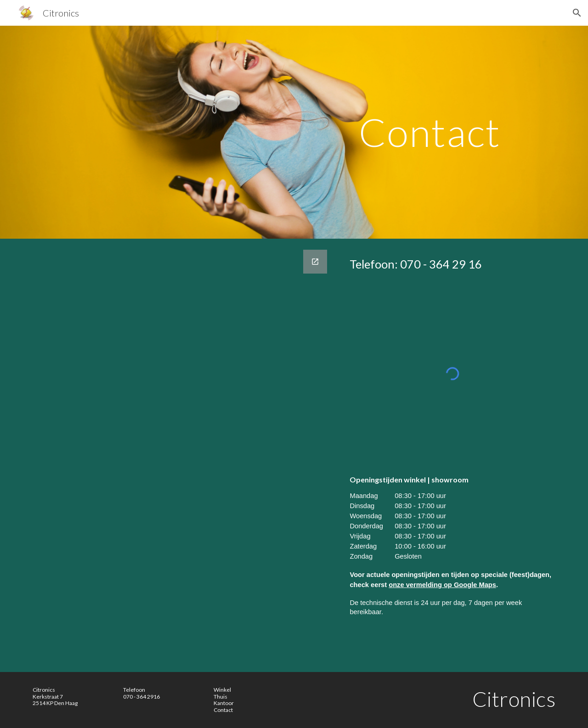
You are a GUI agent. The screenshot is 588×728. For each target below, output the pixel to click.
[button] (577, 13)
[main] (430, 132)
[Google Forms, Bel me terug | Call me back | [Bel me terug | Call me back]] (181, 455)
